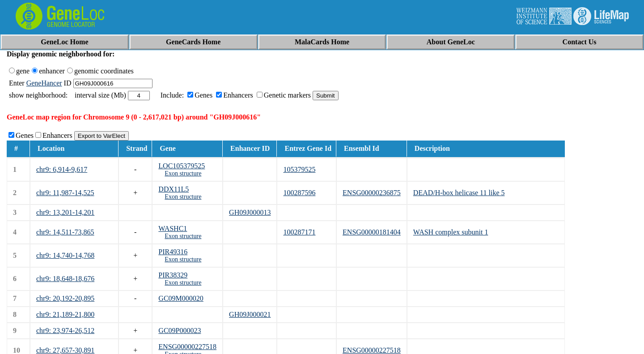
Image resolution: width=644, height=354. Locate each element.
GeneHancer (44, 83)
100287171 (299, 232)
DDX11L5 (174, 189)
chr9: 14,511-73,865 (65, 232)
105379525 (299, 169)
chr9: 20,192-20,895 (65, 298)
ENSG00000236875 (372, 193)
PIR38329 (173, 275)
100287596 (299, 193)
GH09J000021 (250, 314)
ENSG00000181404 (372, 232)
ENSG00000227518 (187, 347)
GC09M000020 (181, 298)
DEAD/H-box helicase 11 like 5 (459, 193)
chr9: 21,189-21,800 (65, 314)
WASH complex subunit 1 (451, 232)
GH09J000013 (250, 212)
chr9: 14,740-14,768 (65, 255)
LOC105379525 (182, 166)
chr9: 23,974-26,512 (65, 331)
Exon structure (183, 173)
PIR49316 (173, 252)
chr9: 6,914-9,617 (62, 169)
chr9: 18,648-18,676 (65, 279)
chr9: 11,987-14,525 (65, 193)
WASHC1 (173, 228)
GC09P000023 (180, 331)
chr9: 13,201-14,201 (65, 212)
